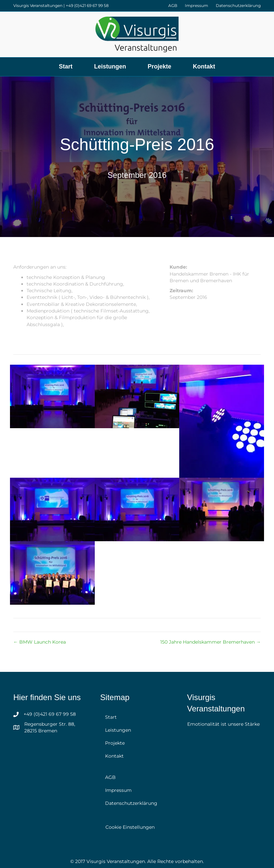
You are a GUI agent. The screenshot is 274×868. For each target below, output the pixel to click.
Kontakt (204, 66)
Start (66, 66)
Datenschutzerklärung (238, 5)
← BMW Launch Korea (40, 642)
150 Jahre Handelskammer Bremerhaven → (210, 642)
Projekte (159, 66)
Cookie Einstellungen (130, 827)
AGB (173, 5)
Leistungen (110, 66)
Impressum (197, 5)
